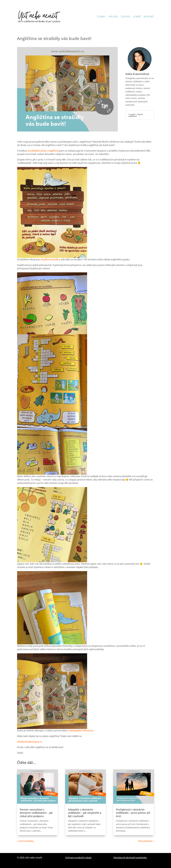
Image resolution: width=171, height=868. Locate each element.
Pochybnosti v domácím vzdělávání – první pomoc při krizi (133, 813)
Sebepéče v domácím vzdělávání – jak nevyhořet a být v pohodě (85, 813)
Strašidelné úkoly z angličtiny (43, 151)
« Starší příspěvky (25, 841)
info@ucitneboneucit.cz (30, 742)
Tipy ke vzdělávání (136, 115)
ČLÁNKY (101, 17)
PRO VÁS (113, 17)
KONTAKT (149, 17)
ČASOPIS (125, 17)
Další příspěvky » (146, 841)
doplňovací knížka (50, 259)
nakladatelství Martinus (81, 730)
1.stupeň (132, 114)
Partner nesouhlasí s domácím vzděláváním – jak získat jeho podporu (36, 813)
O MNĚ (137, 17)
